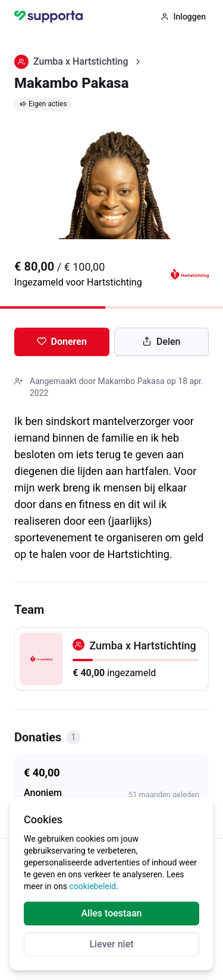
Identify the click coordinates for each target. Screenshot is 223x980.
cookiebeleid (92, 886)
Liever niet (111, 944)
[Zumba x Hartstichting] (111, 659)
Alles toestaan (111, 913)
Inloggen (183, 17)
